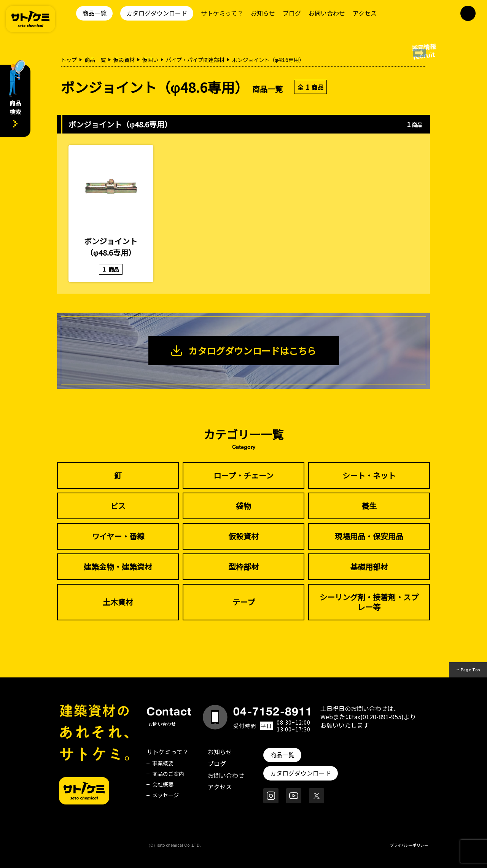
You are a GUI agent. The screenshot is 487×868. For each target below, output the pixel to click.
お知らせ (263, 13)
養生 (369, 506)
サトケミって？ (222, 13)
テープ (244, 602)
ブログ (292, 13)
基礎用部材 (369, 567)
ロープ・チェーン (243, 475)
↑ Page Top (468, 670)
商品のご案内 (168, 774)
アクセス (365, 13)
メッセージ (166, 795)
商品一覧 (94, 13)
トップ (69, 60)
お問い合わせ (327, 13)
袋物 (243, 506)
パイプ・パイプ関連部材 (195, 60)
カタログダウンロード (157, 13)
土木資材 (118, 602)
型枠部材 (243, 567)
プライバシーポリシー (409, 845)
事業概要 (163, 763)
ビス (118, 506)
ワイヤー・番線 (118, 536)
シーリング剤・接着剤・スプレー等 (369, 602)
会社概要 (163, 784)
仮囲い (150, 60)
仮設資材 (124, 60)
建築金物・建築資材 (118, 567)
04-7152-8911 (273, 711)
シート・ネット (369, 475)
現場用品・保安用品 (369, 536)
